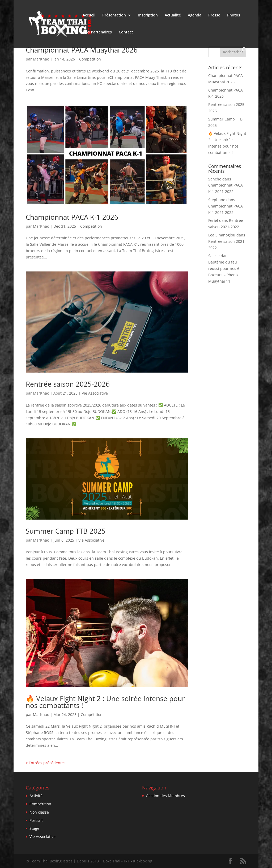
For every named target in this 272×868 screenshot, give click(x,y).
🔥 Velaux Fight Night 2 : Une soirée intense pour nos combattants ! (105, 702)
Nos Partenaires (97, 32)
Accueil (89, 15)
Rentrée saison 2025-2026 (68, 384)
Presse (214, 15)
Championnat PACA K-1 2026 (72, 217)
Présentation (114, 15)
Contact (126, 32)
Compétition (90, 59)
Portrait (36, 820)
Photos (234, 15)
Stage (34, 828)
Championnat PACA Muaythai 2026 (82, 50)
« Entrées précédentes (46, 763)
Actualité (173, 15)
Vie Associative (95, 393)
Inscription (148, 15)
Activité (36, 796)
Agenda (195, 15)
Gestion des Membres (165, 796)
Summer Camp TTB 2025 (66, 531)
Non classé (39, 812)
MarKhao (41, 59)
